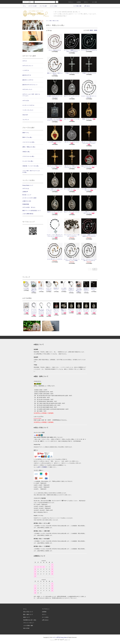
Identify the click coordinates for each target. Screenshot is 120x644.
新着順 (96, 30)
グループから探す (42, 6)
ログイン (85, 2)
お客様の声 (25, 192)
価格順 (91, 30)
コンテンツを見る (53, 6)
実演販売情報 (26, 204)
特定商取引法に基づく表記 (30, 620)
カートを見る (45, 617)
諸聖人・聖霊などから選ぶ (54, 21)
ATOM (28, 628)
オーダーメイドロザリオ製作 (29, 198)
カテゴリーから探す (32, 6)
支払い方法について (28, 612)
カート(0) (94, 2)
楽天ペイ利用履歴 (42, 467)
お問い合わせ (86, 6)
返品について (26, 617)
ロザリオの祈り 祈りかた (29, 207)
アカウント (70, 2)
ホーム (24, 6)
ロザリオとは (26, 188)
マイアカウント (46, 609)
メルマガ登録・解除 (76, 6)
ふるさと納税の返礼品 (28, 214)
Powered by (60, 640)
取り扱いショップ (27, 195)
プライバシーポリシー (29, 623)
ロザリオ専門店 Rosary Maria (60, 637)
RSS (24, 628)
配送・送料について (28, 614)
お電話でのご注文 (27, 201)
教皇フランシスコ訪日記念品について (32, 210)
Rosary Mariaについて (28, 185)
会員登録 (78, 2)
